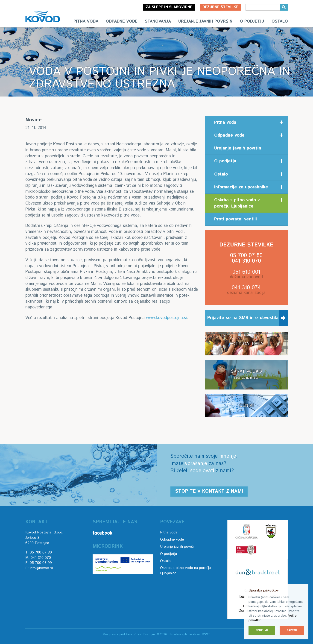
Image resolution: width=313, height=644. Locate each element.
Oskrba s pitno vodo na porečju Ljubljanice (185, 571)
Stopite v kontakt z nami (209, 491)
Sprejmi (262, 630)
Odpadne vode (122, 21)
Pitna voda (86, 21)
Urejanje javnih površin (205, 21)
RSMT (206, 634)
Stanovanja (158, 21)
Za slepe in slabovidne (169, 7)
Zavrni (292, 630)
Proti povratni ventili (235, 219)
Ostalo (280, 21)
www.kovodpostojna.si (166, 318)
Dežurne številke (220, 7)
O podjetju (252, 21)
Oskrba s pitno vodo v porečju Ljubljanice (237, 203)
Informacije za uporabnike (241, 187)
